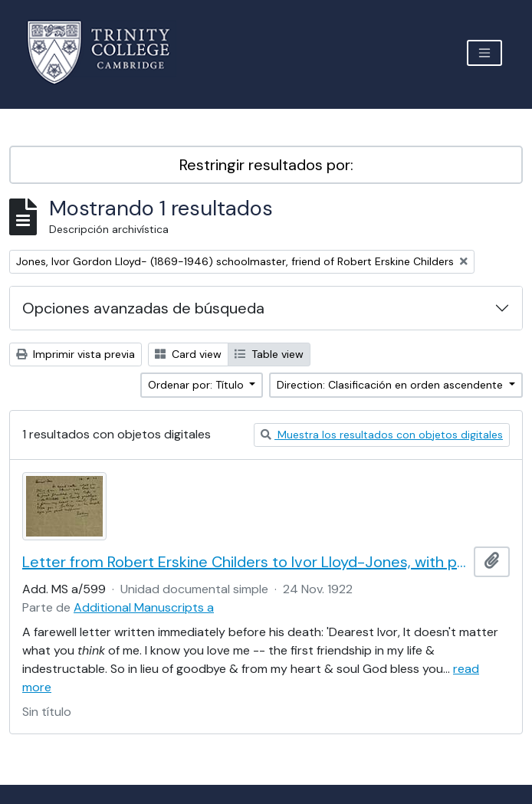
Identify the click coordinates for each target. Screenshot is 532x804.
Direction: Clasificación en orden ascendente (391, 385)
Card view (188, 354)
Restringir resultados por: (266, 165)
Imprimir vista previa (76, 354)
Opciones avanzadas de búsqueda (143, 308)
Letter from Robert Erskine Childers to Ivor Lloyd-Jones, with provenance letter (245, 562)
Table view (269, 354)
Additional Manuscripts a (144, 607)
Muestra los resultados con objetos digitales (382, 435)
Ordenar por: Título (197, 385)
